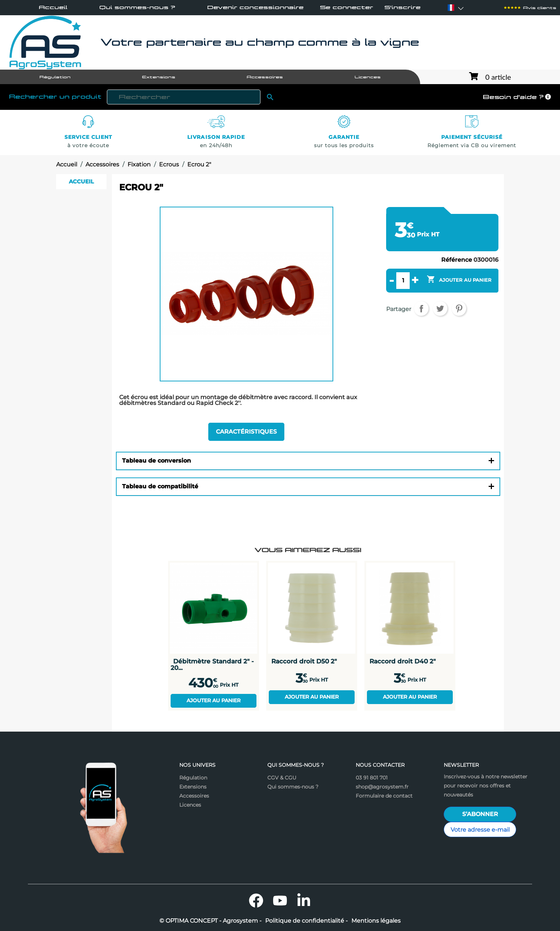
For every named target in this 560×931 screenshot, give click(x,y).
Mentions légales (376, 921)
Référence (457, 260)
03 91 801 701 (372, 778)
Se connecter (346, 8)
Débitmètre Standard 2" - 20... (212, 664)
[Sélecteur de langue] (451, 8)
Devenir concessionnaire (255, 7)
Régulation (193, 778)
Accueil (53, 7)
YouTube (280, 901)
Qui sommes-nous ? (137, 7)
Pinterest (459, 309)
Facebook (256, 901)
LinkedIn (304, 901)
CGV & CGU (282, 778)
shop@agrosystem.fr (382, 787)
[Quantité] (403, 281)
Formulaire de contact (384, 796)
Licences (190, 805)
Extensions (193, 787)
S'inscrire (402, 8)
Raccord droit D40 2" (403, 661)
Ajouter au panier (214, 700)
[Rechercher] (184, 97)
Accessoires (194, 796)
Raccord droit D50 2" (304, 661)
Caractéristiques (246, 432)
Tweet (440, 309)
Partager (421, 309)
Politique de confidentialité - (306, 921)
